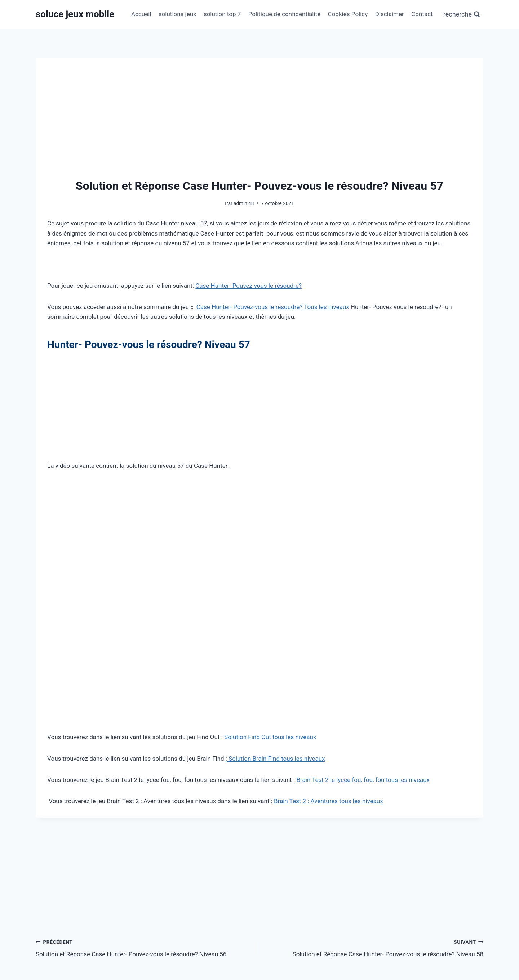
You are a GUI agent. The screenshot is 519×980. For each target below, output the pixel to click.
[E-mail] (260, 916)
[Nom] (107, 916)
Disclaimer (390, 14)
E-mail (201, 916)
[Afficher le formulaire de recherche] (462, 15)
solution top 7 (222, 14)
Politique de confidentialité (285, 14)
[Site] (412, 916)
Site (349, 916)
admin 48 (244, 203)
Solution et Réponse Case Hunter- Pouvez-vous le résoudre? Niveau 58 (374, 740)
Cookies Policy (348, 14)
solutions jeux (178, 14)
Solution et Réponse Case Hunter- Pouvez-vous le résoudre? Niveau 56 (145, 740)
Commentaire (59, 818)
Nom (48, 916)
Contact (422, 14)
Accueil (141, 14)
